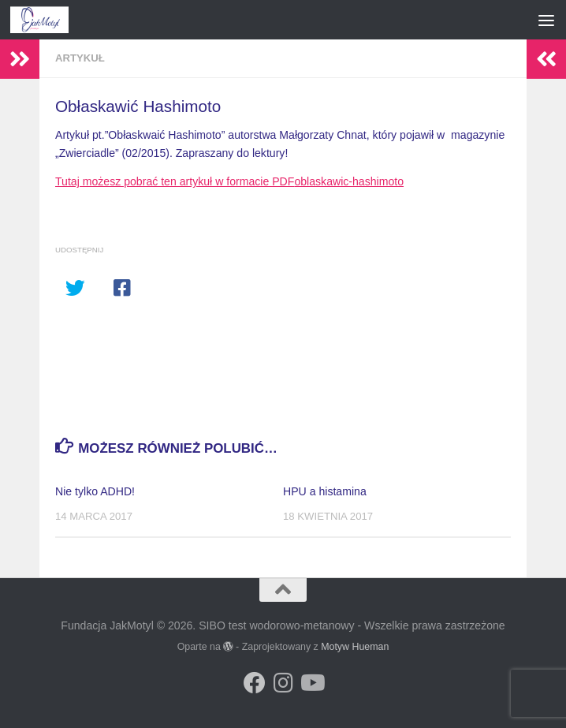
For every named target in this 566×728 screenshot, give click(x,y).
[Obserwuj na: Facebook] (255, 683)
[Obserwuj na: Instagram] (283, 683)
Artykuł (80, 58)
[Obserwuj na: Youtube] (311, 683)
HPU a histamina (325, 491)
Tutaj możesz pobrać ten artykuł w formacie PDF (175, 181)
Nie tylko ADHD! (95, 491)
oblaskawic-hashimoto (349, 181)
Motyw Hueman (355, 647)
